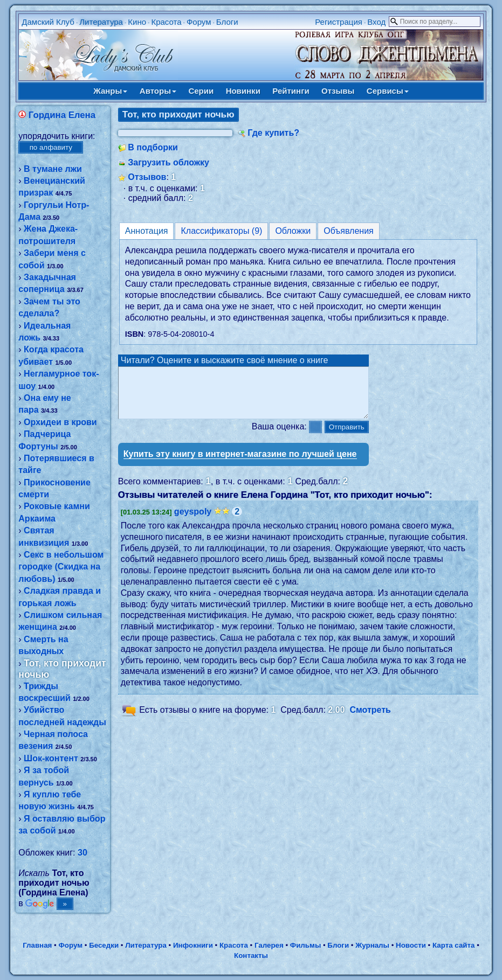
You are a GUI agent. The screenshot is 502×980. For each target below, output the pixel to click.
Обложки (293, 231)
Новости (411, 945)
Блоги (227, 22)
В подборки (153, 147)
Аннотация (147, 231)
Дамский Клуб (48, 22)
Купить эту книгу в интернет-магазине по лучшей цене (240, 464)
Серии (201, 91)
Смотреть (370, 720)
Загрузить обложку (169, 162)
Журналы (372, 945)
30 (82, 853)
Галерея (269, 945)
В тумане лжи (53, 169)
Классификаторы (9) (221, 231)
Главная (37, 945)
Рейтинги (291, 91)
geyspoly (193, 521)
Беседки (104, 945)
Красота (166, 22)
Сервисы (388, 91)
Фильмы (305, 945)
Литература (101, 22)
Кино (137, 22)
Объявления (349, 231)
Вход (376, 22)
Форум (199, 22)
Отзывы (338, 91)
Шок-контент (51, 758)
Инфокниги (193, 945)
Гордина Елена (62, 115)
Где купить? (273, 133)
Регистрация (339, 22)
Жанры (110, 91)
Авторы (158, 91)
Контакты (251, 955)
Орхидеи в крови (60, 422)
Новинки (243, 91)
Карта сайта (453, 945)
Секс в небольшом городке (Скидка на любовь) (61, 567)
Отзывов (147, 177)
